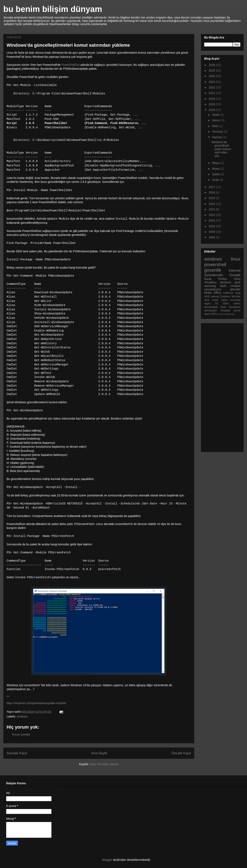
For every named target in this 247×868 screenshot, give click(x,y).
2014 (212, 204)
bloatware (235, 307)
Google (235, 275)
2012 (212, 215)
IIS (217, 304)
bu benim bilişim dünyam (53, 9)
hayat (208, 279)
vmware (235, 286)
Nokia (208, 293)
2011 (212, 220)
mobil (215, 300)
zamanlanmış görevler (222, 289)
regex (207, 304)
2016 (212, 192)
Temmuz (218, 132)
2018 (212, 110)
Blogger (107, 860)
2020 (212, 99)
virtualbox (210, 282)
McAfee (236, 297)
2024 (212, 76)
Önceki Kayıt (181, 753)
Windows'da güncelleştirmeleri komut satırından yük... (221, 149)
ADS (207, 297)
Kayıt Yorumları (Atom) (104, 764)
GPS (214, 314)
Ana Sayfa (99, 753)
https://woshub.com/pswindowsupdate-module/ (36, 703)
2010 (212, 226)
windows (22, 716)
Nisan (216, 169)
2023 (212, 82)
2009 (212, 232)
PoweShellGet (70, 65)
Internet (235, 271)
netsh (224, 300)
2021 (212, 93)
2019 (212, 104)
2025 (212, 71)
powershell (215, 265)
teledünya (229, 314)
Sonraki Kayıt (17, 753)
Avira (237, 279)
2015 (212, 198)
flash (223, 307)
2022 (212, 87)
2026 (212, 65)
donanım (226, 282)
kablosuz (228, 293)
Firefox (223, 279)
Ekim (216, 126)
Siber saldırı (232, 304)
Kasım (217, 120)
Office (217, 293)
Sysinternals (214, 275)
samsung (210, 286)
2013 (212, 209)
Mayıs (216, 163)
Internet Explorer (221, 297)
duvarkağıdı (211, 307)
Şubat (216, 174)
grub (238, 282)
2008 (212, 237)
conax (221, 314)
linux (236, 259)
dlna (207, 300)
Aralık (216, 115)
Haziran (217, 137)
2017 (212, 187)
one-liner (235, 300)
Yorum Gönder (21, 735)
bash (223, 286)
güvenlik (213, 270)
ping (238, 293)
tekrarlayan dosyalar (217, 311)
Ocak (216, 180)
